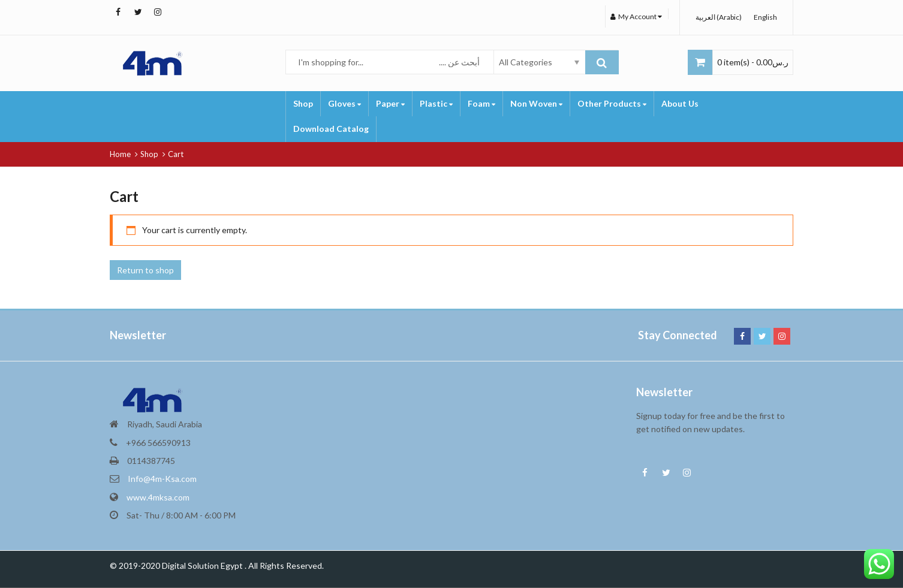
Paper (390, 103)
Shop (303, 103)
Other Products (612, 103)
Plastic (436, 103)
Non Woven (536, 103)
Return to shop (145, 270)
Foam (481, 103)
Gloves (344, 103)
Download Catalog (331, 129)
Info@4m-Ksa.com (162, 479)
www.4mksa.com (158, 497)
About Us (680, 103)
